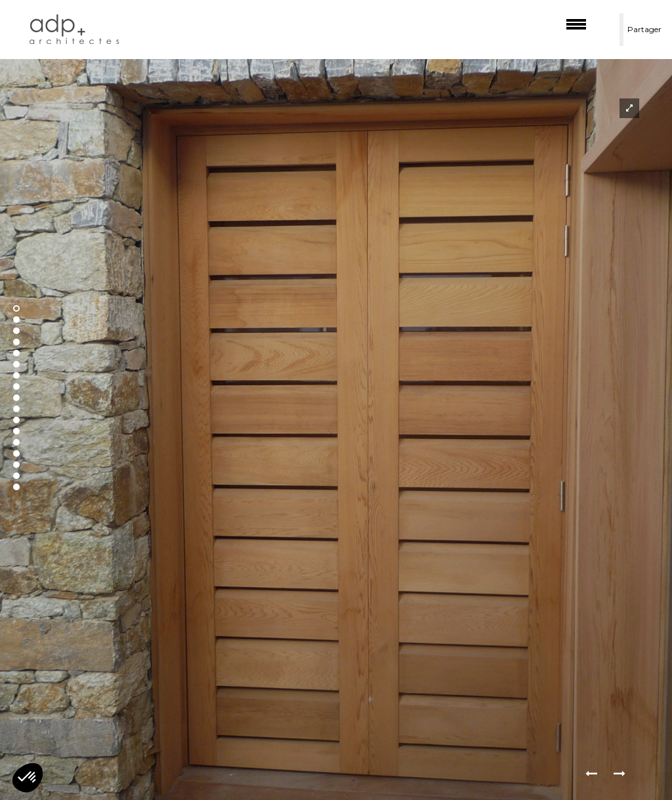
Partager (644, 29)
